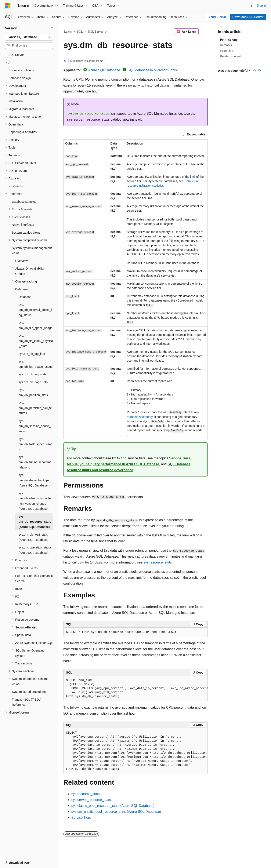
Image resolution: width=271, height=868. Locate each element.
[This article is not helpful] (259, 71)
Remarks (226, 45)
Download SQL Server (248, 17)
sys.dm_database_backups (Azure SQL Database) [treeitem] (34, 480)
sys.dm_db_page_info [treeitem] (33, 382)
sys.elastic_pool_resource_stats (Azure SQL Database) (113, 806)
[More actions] (204, 32)
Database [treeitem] (25, 297)
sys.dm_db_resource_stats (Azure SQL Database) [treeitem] (35, 522)
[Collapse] (52, 28)
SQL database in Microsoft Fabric (153, 70)
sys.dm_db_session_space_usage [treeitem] (35, 426)
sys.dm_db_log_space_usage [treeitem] (36, 364)
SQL (80, 32)
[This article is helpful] (254, 71)
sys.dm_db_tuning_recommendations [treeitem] (35, 462)
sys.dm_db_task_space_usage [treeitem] (36, 444)
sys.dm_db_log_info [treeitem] (32, 354)
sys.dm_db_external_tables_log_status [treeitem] (35, 310)
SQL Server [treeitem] (16, 55)
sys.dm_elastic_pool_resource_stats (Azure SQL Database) (116, 812)
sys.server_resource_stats (88, 119)
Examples (226, 51)
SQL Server (96, 32)
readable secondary (140, 417)
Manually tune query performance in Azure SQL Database (113, 464)
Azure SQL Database (104, 70)
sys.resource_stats (158, 562)
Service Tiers (180, 458)
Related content (230, 56)
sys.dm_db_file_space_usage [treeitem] (36, 325)
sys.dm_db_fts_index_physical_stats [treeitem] (36, 341)
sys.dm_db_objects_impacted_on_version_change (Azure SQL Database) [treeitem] (36, 501)
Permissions (229, 40)
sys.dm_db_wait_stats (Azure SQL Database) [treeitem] (34, 537)
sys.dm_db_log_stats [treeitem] (33, 374)
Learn (68, 32)
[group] (135, 689)
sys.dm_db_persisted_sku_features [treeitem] (35, 408)
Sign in (261, 6)
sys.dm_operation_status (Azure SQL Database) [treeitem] (35, 550)
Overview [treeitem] (21, 261)
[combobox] (29, 37)
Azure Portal (217, 17)
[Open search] (251, 6)
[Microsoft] (8, 6)
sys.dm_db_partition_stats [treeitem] (33, 392)
